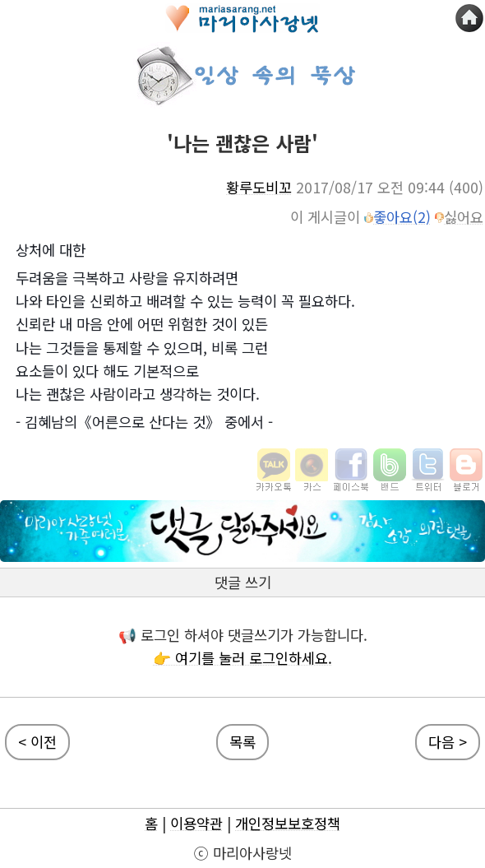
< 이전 (37, 742)
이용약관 (196, 823)
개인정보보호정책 (288, 823)
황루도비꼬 (259, 187)
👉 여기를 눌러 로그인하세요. (242, 658)
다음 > (448, 742)
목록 (242, 742)
